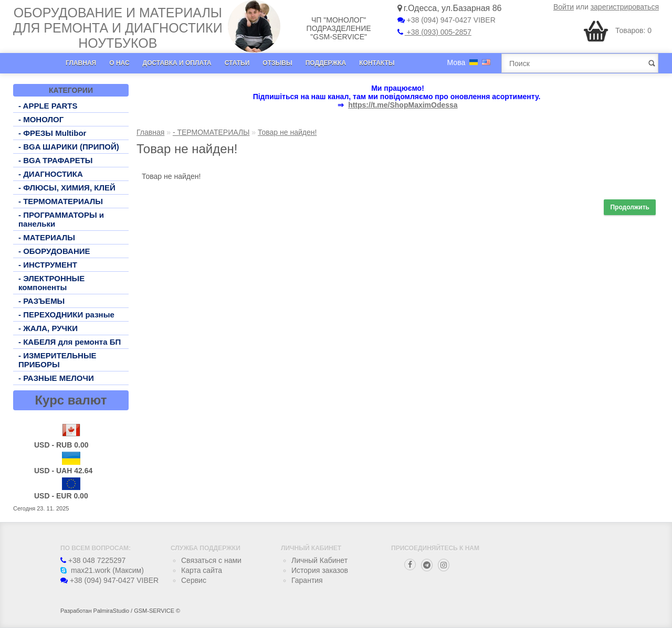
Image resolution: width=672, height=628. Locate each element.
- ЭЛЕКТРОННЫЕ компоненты (51, 283)
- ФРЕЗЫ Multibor (52, 133)
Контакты (377, 63)
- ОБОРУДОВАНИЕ (54, 251)
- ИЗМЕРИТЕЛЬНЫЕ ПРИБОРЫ (57, 360)
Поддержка (326, 63)
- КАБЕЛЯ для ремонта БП (70, 342)
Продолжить (630, 207)
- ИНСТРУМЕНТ (48, 265)
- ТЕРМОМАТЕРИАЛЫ (61, 201)
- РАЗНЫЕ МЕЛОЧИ (56, 378)
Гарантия (307, 580)
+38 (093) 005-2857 (434, 32)
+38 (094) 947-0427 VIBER (447, 20)
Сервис (194, 580)
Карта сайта (202, 570)
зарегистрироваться (625, 7)
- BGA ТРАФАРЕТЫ (56, 160)
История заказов (320, 570)
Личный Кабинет (319, 560)
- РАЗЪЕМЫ (41, 301)
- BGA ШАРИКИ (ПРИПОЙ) (69, 147)
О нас (119, 63)
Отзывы (277, 63)
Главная (81, 63)
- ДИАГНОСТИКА (51, 174)
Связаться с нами (211, 560)
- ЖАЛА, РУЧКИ (48, 328)
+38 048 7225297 (93, 560)
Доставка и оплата (177, 63)
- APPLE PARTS (48, 106)
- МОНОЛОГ (41, 119)
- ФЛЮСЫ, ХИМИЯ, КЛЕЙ (67, 188)
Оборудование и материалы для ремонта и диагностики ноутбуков (118, 28)
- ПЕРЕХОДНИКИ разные (66, 315)
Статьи (237, 63)
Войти (564, 7)
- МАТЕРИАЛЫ (47, 237)
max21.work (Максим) (102, 570)
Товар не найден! (287, 132)
